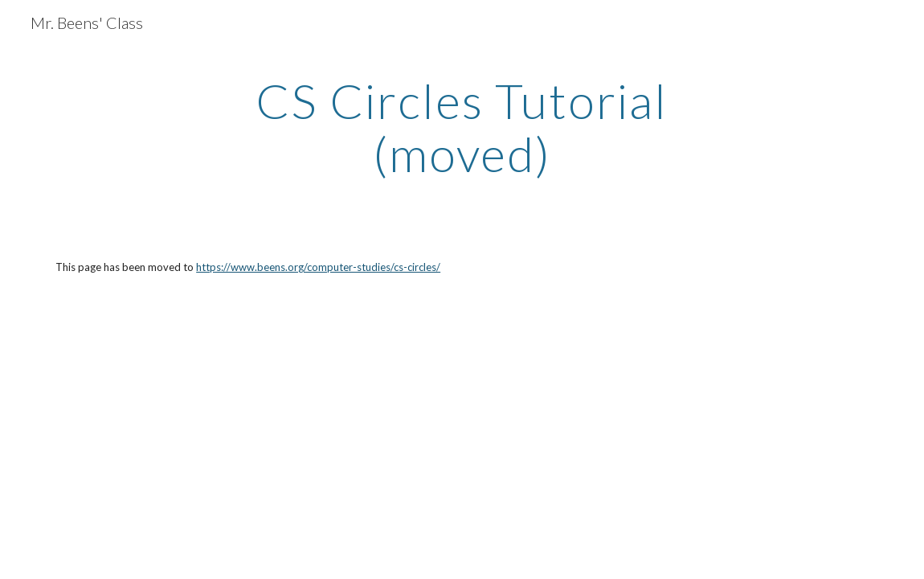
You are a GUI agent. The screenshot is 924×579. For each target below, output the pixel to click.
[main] (462, 127)
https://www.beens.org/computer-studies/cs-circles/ (318, 267)
